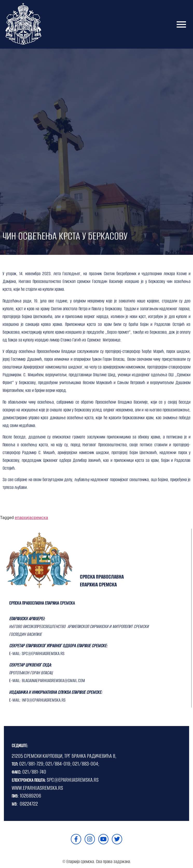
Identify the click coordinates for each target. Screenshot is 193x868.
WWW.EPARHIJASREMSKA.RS (37, 788)
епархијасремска (31, 518)
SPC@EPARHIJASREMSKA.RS (73, 780)
